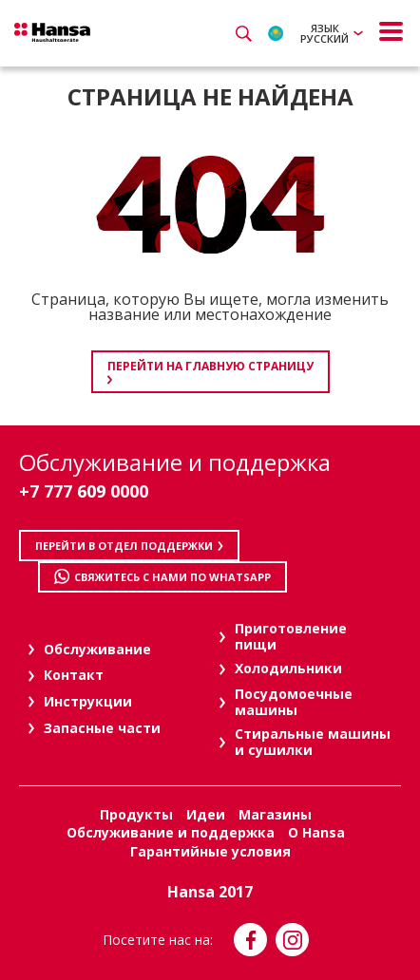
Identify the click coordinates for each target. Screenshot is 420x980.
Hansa (52, 32)
